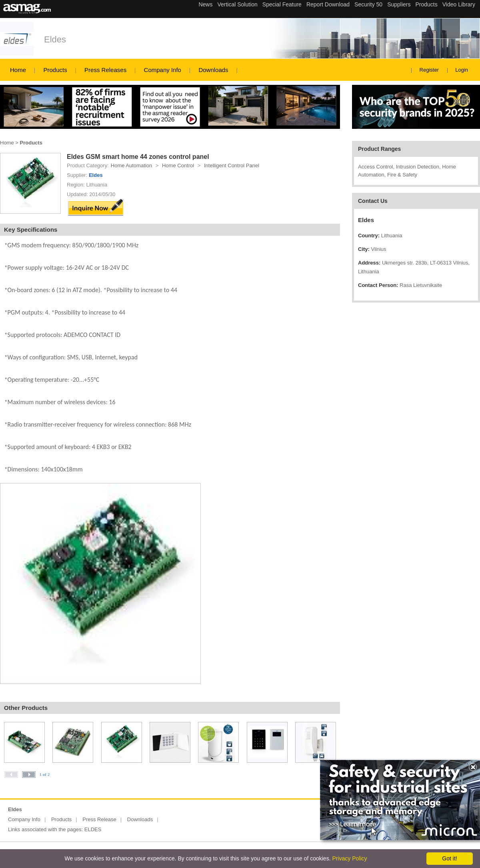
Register (429, 70)
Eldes (55, 39)
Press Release (99, 819)
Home (18, 70)
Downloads (213, 70)
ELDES (93, 829)
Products (55, 70)
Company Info (163, 70)
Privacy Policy (349, 858)
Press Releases (105, 70)
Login (462, 70)
